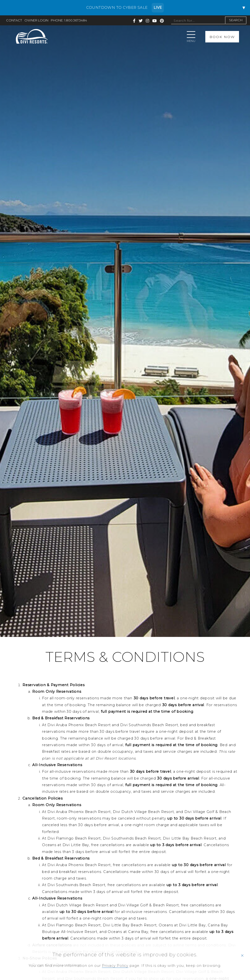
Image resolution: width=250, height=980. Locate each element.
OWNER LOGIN (36, 20)
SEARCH (236, 20)
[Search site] (198, 20)
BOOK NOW (222, 37)
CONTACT (14, 20)
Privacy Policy (115, 966)
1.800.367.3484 (76, 20)
